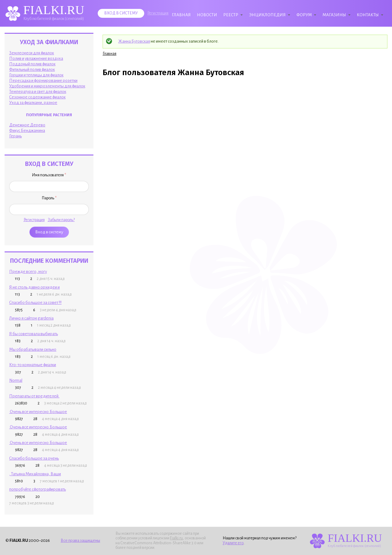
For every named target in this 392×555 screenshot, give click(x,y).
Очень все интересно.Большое (38, 412)
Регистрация (158, 13)
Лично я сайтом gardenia (31, 318)
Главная (181, 15)
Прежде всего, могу (28, 272)
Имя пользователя (49, 175)
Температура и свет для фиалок (38, 92)
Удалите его (233, 543)
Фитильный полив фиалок (32, 69)
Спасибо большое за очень (34, 458)
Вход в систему (121, 13)
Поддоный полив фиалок (32, 64)
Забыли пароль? (61, 220)
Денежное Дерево (27, 125)
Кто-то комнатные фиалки (33, 365)
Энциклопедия (267, 15)
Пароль (49, 198)
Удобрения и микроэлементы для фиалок (47, 86)
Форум (304, 15)
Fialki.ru (176, 538)
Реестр (231, 15)
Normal (16, 380)
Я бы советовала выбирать (34, 334)
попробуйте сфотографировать (38, 489)
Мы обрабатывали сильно (33, 349)
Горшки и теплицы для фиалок (36, 75)
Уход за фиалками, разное (33, 103)
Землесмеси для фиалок (32, 53)
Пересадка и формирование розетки (43, 80)
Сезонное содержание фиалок (37, 97)
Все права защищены (80, 540)
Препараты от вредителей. (34, 396)
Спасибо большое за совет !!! (35, 302)
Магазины (334, 15)
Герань (15, 136)
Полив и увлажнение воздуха (36, 58)
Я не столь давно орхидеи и (34, 287)
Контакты (368, 15)
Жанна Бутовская (134, 41)
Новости (207, 15)
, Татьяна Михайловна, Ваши (35, 474)
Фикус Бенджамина (27, 130)
